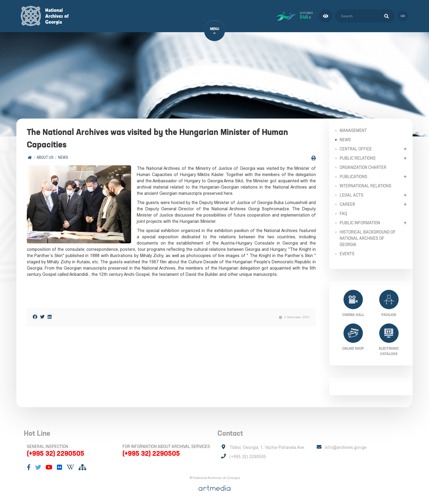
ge (403, 16)
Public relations (358, 158)
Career (347, 204)
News (63, 158)
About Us (45, 158)
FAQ (343, 213)
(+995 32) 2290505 (56, 453)
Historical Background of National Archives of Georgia (368, 238)
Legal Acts (352, 195)
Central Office (356, 149)
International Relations (366, 186)
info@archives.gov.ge (346, 447)
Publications (353, 176)
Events (347, 253)
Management (353, 130)
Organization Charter (363, 167)
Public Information (360, 223)
